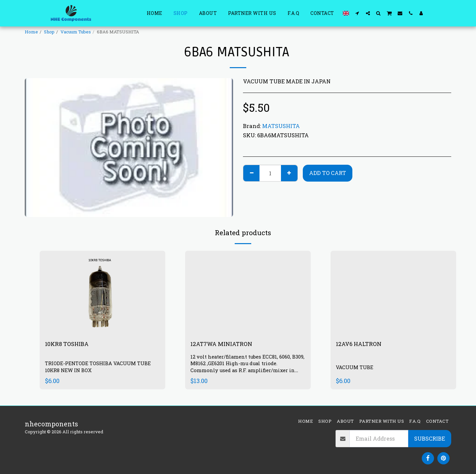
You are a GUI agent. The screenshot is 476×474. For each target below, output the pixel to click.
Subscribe (430, 438)
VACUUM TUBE (356, 367)
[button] (357, 13)
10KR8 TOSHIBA (70, 344)
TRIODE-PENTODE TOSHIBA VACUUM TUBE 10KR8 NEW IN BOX (102, 368)
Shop (49, 32)
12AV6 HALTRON (362, 344)
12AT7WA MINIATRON (227, 344)
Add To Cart (328, 173)
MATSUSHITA (281, 126)
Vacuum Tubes (76, 32)
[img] (248, 293)
